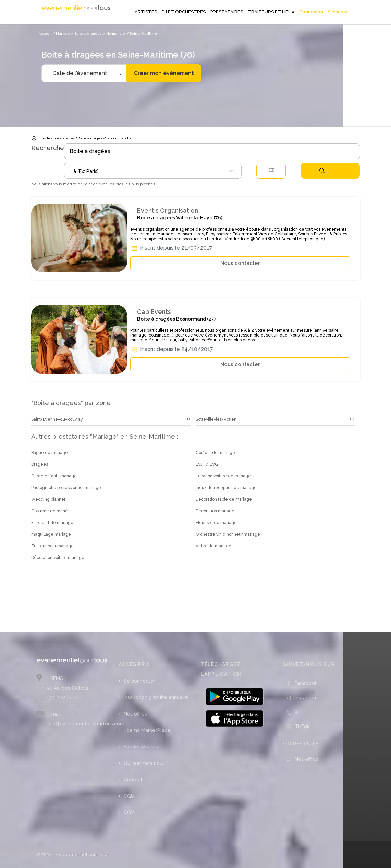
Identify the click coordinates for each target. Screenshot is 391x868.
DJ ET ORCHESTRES (184, 12)
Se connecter (139, 681)
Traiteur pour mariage (52, 546)
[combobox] (153, 171)
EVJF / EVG (207, 464)
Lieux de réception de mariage (226, 488)
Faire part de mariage (52, 523)
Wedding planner (48, 499)
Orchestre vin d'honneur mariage (228, 534)
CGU (129, 796)
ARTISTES (146, 12)
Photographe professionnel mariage (66, 488)
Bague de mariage (50, 453)
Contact (133, 780)
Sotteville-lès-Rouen (216, 419)
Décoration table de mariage (224, 499)
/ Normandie (114, 33)
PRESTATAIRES (227, 12)
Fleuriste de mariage (216, 523)
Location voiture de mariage (223, 476)
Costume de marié (50, 511)
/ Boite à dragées (87, 33)
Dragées (40, 464)
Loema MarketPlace (147, 730)
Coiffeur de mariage (215, 453)
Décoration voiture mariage (58, 558)
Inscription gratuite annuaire (156, 697)
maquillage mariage (51, 534)
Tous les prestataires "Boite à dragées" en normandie (81, 138)
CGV (129, 812)
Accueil (45, 33)
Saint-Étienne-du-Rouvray (57, 419)
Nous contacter (240, 263)
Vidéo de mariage (213, 546)
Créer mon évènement (164, 73)
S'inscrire (338, 12)
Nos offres (135, 714)
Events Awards (141, 747)
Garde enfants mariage (54, 476)
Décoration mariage (215, 511)
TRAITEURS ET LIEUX (271, 12)
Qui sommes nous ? (146, 763)
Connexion (311, 12)
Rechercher (322, 171)
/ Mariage (61, 33)
